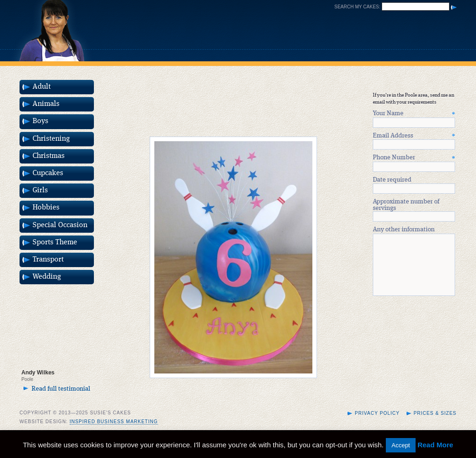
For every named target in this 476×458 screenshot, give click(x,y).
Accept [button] (401, 445)
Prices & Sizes (435, 424)
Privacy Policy (377, 424)
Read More (435, 445)
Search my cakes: (357, 7)
